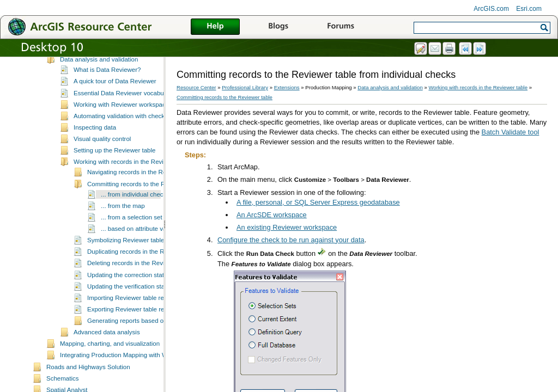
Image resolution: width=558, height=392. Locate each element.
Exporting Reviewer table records (134, 339)
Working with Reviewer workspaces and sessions (142, 134)
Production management (94, 66)
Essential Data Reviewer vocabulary (124, 122)
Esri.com (529, 9)
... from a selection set (132, 247)
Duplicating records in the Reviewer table (144, 281)
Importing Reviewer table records (133, 327)
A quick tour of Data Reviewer (115, 111)
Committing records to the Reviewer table (145, 213)
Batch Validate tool (511, 132)
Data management (86, 77)
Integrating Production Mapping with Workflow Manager (137, 384)
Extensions (287, 87)
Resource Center (196, 87)
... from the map (123, 235)
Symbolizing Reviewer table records (137, 269)
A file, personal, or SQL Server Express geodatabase (318, 202)
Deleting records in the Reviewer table (140, 292)
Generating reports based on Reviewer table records (160, 350)
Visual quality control (102, 168)
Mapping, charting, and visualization (110, 373)
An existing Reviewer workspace (287, 227)
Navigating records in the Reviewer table (144, 201)
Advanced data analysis (107, 362)
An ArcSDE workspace (272, 215)
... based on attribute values (139, 258)
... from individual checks (135, 224)
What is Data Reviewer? (107, 99)
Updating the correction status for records (145, 304)
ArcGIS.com (491, 9)
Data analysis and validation (99, 89)
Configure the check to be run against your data (291, 240)
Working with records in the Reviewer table (133, 191)
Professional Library (245, 87)
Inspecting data (95, 157)
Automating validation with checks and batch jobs (142, 145)
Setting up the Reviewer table (114, 180)
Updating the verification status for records (146, 316)
